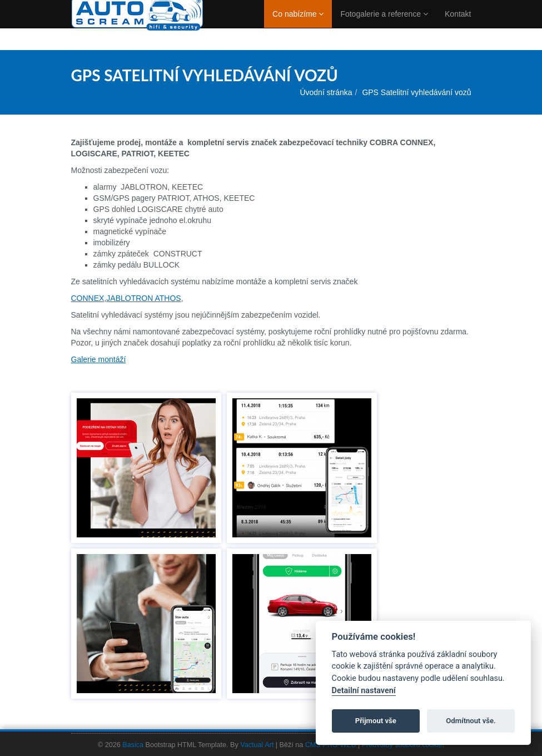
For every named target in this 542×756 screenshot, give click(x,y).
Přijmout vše (376, 721)
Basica (133, 745)
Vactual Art (257, 745)
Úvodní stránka (326, 92)
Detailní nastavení (364, 691)
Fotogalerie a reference (384, 25)
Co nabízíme (298, 25)
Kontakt (458, 25)
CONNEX (88, 298)
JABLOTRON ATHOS (143, 298)
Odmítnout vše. (471, 721)
